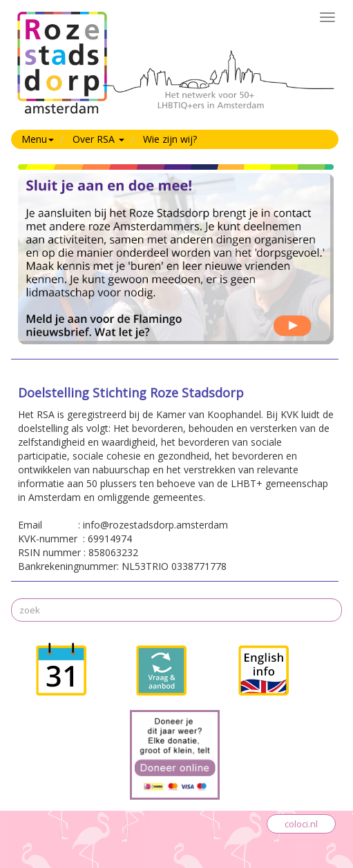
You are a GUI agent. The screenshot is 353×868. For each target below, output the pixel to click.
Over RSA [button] (98, 139)
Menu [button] (38, 139)
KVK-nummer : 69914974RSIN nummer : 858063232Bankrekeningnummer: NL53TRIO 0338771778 (176, 481)
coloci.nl (301, 824)
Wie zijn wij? (170, 139)
